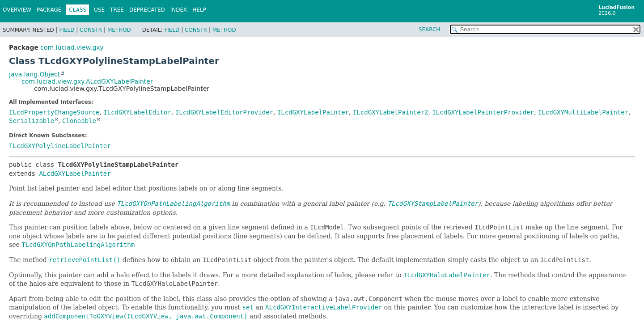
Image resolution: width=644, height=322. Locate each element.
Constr (91, 30)
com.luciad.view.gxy (72, 47)
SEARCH (430, 30)
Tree (117, 10)
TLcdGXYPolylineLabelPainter (60, 146)
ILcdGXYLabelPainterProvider (483, 112)
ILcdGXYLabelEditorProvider (224, 112)
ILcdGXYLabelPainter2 (391, 112)
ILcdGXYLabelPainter (313, 112)
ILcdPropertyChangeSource (54, 112)
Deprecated (147, 10)
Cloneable (79, 121)
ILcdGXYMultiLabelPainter (583, 112)
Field (67, 30)
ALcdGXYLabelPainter (75, 174)
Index (179, 10)
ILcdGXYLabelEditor (137, 112)
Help (199, 10)
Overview (17, 10)
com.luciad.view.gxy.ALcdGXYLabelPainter (87, 81)
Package (49, 10)
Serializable (32, 121)
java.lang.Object (34, 74)
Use (99, 10)
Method (119, 30)
